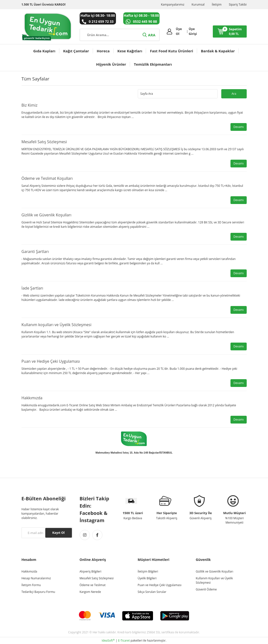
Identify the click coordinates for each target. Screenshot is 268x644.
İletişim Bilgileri (148, 571)
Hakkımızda (32, 398)
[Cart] (230, 31)
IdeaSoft (108, 640)
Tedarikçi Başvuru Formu (38, 592)
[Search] (120, 35)
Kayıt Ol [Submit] (58, 533)
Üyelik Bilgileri (147, 578)
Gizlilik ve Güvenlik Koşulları (46, 215)
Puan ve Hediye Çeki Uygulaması (51, 361)
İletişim (217, 4)
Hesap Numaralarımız (36, 578)
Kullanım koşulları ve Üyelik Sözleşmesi (57, 325)
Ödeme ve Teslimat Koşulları (47, 178)
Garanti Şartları (35, 251)
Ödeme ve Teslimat (93, 585)
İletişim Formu (31, 585)
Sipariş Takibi (238, 4)
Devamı (238, 127)
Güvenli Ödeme (206, 589)
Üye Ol (179, 31)
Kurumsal (198, 4)
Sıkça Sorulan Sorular (152, 592)
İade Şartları (32, 288)
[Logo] (47, 27)
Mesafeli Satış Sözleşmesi (44, 142)
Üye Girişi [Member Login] (193, 31)
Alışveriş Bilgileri (91, 571)
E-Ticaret (124, 640)
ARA (149, 35)
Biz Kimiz (30, 105)
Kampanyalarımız (173, 4)
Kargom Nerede (90, 592)
